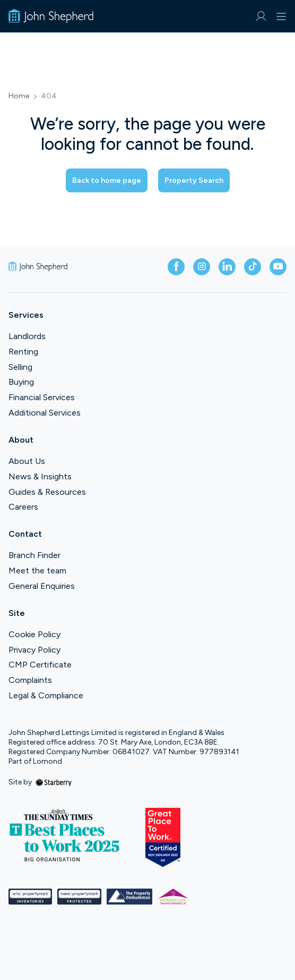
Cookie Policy (34, 634)
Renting (23, 352)
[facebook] (176, 267)
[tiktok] (253, 267)
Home (19, 96)
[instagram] (202, 267)
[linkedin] (227, 267)
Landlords (27, 336)
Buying (21, 382)
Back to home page (107, 180)
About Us (27, 461)
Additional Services (45, 413)
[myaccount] (261, 16)
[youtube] (278, 267)
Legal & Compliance (46, 695)
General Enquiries (42, 586)
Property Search (194, 180)
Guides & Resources (47, 492)
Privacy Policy (34, 650)
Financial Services (42, 397)
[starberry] (54, 782)
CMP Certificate (40, 665)
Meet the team (37, 571)
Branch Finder (34, 555)
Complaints (30, 680)
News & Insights (40, 476)
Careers (23, 507)
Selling (20, 367)
